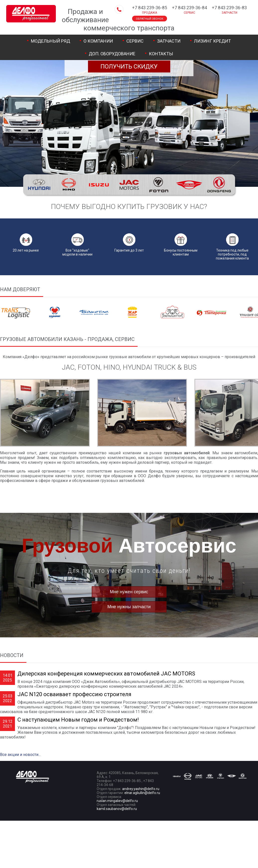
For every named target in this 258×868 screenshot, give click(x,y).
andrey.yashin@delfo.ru (141, 789)
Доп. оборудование (112, 54)
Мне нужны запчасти (129, 607)
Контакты (161, 54)
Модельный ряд (50, 41)
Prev (9, 415)
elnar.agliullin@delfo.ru (142, 793)
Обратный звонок (150, 19)
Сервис (135, 41)
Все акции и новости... (20, 755)
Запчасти (169, 41)
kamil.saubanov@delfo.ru (117, 809)
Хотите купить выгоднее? (129, 60)
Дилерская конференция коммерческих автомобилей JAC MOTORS (106, 674)
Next (249, 415)
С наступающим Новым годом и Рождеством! (78, 720)
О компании (98, 41)
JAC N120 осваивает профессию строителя (74, 694)
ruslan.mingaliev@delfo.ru (117, 801)
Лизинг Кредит (212, 41)
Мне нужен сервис (129, 592)
